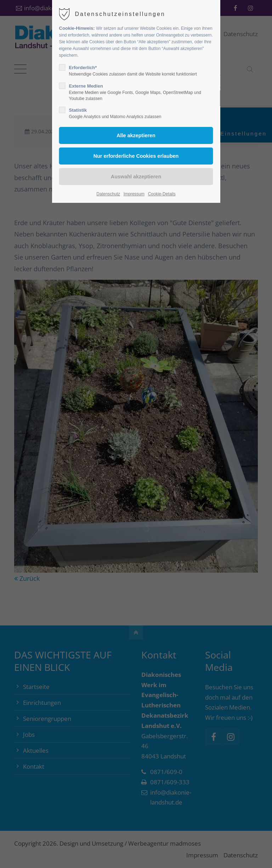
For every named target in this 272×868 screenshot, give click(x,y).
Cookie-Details (162, 194)
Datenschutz (108, 194)
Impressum (134, 194)
